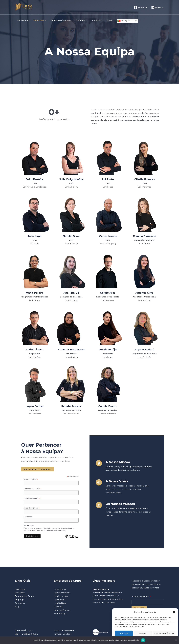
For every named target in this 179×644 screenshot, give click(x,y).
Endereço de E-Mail (32, 489)
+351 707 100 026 (101, 590)
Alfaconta (58, 607)
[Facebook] (141, 7)
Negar (143, 633)
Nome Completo (31, 479)
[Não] (176, 640)
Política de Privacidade (65, 631)
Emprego (19, 600)
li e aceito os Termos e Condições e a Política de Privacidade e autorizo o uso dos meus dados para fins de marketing (49, 530)
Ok (143, 640)
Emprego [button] (77, 20)
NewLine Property (62, 611)
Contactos (92, 20)
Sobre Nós (20, 593)
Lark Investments (62, 593)
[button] (174, 612)
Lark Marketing (61, 597)
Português (116, 21)
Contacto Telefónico (32, 499)
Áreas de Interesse (32, 508)
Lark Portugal (60, 590)
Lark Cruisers (60, 600)
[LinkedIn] (157, 7)
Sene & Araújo (60, 614)
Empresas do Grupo (58, 20)
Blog (103, 20)
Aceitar (124, 633)
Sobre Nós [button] (38, 20)
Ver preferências (164, 633)
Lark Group (22, 20)
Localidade (28, 517)
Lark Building (60, 604)
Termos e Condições (63, 634)
